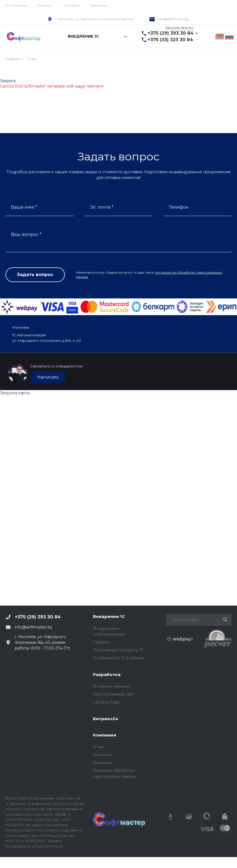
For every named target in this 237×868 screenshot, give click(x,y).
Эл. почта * (102, 207)
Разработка (107, 674)
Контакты (71, 5)
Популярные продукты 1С (118, 650)
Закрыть (8, 81)
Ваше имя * (24, 207)
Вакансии (99, 5)
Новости (45, 5)
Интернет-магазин (111, 686)
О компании (16, 5)
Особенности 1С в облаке (119, 658)
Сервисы (102, 642)
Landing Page (106, 702)
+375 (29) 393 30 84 (171, 33)
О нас (99, 747)
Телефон (179, 207)
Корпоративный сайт (114, 694)
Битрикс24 (106, 719)
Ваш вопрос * (26, 234)
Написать (48, 377)
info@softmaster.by (173, 19)
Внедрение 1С (109, 616)
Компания (105, 735)
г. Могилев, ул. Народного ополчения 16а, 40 (94, 19)
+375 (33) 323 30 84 (170, 40)
